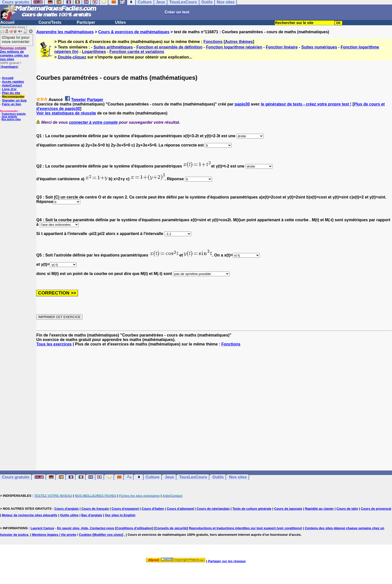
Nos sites (238, 477)
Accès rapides (13, 82)
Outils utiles (69, 515)
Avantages (9, 67)
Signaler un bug (14, 100)
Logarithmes (94, 52)
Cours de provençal (376, 509)
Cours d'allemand (180, 509)
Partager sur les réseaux (227, 561)
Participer (86, 22)
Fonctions (213, 42)
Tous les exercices (54, 344)
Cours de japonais (288, 509)
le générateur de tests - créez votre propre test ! (306, 104)
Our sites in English (120, 515)
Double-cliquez (72, 57)
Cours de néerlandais (213, 509)
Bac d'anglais (92, 515)
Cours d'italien (153, 509)
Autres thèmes (239, 42)
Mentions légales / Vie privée (54, 535)
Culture (152, 477)
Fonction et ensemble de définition (169, 47)
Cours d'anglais (67, 509)
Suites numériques (319, 47)
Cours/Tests (50, 22)
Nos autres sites (11, 119)
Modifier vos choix (108, 535)
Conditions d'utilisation (134, 528)
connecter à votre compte (93, 122)
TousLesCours (193, 477)
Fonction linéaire (282, 47)
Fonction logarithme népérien (234, 47)
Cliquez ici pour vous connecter (16, 39)
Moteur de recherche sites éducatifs (29, 515)
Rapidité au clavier (319, 509)
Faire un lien (12, 104)
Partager (95, 100)
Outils (218, 477)
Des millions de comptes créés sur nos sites (14, 53)
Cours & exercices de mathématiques (134, 32)
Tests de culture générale (252, 509)
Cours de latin (347, 509)
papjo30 (242, 104)
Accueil (7, 22)
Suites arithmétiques (113, 47)
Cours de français (95, 509)
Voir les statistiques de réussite (66, 113)
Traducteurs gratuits (14, 114)
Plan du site (11, 93)
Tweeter (78, 100)
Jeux (169, 477)
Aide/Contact (12, 85)
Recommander (13, 97)
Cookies (85, 535)
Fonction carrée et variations (137, 52)
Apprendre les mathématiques (65, 32)
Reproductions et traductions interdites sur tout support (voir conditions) (245, 528)
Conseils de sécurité (171, 528)
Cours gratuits (16, 477)
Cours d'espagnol (125, 509)
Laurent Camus (42, 528)
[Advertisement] (214, 404)
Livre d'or (9, 89)
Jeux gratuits (9, 117)
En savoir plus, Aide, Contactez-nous (86, 528)
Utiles (120, 22)
